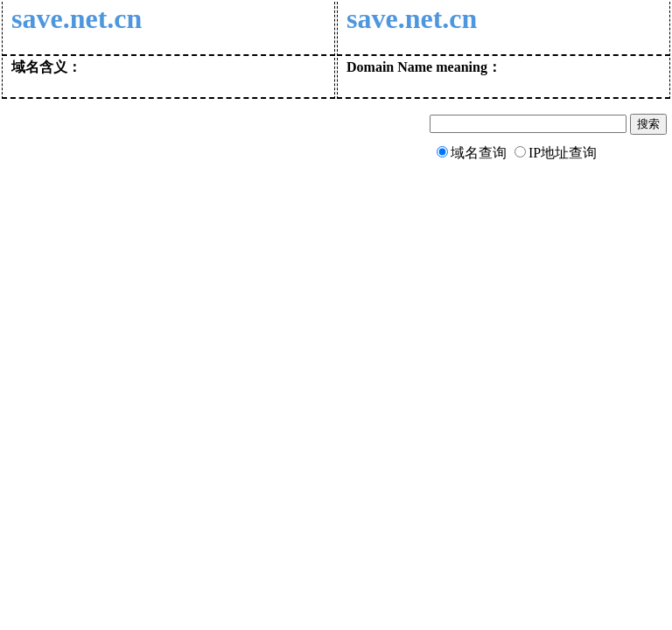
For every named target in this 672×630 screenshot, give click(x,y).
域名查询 (479, 153)
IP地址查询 (563, 153)
